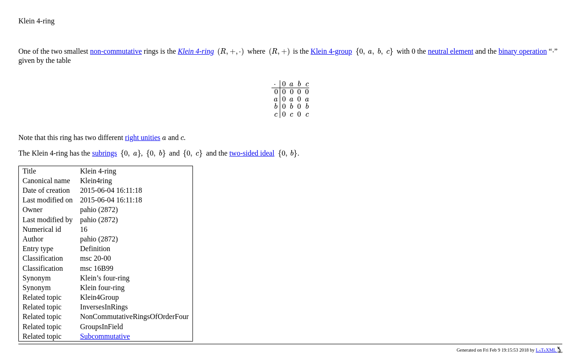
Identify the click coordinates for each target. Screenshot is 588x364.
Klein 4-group (331, 51)
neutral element (450, 51)
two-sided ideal (252, 153)
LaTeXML (549, 350)
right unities (143, 137)
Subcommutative (105, 336)
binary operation (523, 51)
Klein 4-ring (196, 51)
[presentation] (231, 52)
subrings (104, 153)
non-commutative (116, 51)
